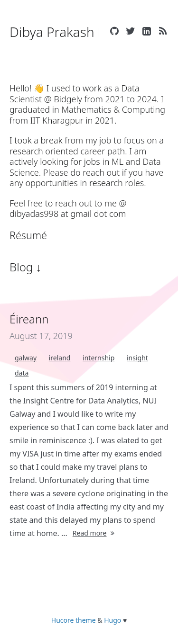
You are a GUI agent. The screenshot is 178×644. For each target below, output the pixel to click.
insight (137, 358)
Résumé (28, 235)
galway (26, 358)
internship (98, 358)
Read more (94, 533)
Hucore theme (74, 620)
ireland (60, 358)
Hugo (112, 620)
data (22, 373)
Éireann (29, 319)
